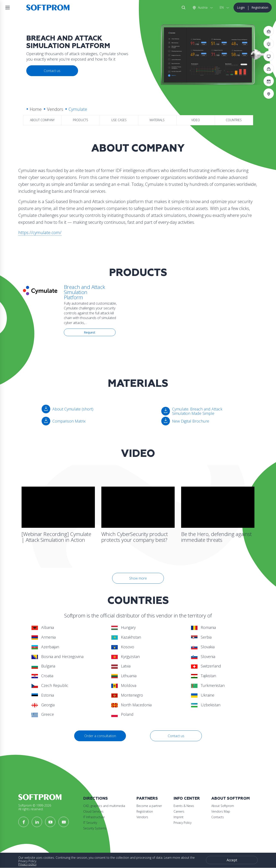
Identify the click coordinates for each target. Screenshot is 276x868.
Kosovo (123, 647)
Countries (234, 120)
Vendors (55, 109)
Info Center (187, 798)
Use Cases (119, 120)
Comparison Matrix (69, 421)
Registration (260, 7)
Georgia (43, 705)
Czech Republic (50, 685)
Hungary (123, 627)
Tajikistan (204, 676)
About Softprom (231, 798)
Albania (43, 627)
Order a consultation (100, 736)
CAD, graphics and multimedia (104, 806)
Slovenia (203, 656)
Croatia (42, 676)
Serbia (201, 637)
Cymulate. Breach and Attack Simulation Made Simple (197, 411)
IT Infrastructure (94, 817)
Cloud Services (93, 811)
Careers (179, 811)
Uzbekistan (206, 705)
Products (81, 120)
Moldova (124, 685)
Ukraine (203, 695)
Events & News (184, 806)
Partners (147, 798)
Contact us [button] (52, 71)
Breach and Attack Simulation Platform (84, 292)
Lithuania (124, 676)
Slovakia (203, 647)
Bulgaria (43, 666)
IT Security (90, 823)
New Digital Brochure (191, 421)
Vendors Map (221, 811)
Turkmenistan (208, 685)
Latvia (121, 666)
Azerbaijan (45, 647)
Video (196, 120)
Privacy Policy (183, 823)
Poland (122, 714)
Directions (96, 798)
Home (36, 109)
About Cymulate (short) (73, 409)
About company (42, 120)
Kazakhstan (126, 637)
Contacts (218, 817)
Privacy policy (27, 864)
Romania (203, 627)
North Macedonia (131, 705)
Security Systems (95, 828)
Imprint (179, 817)
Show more (138, 578)
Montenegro (127, 695)
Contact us (176, 736)
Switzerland (206, 666)
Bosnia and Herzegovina (57, 656)
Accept (232, 860)
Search (183, 8)
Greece (43, 714)
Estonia (43, 695)
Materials (157, 120)
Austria (202, 7)
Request (90, 332)
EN (222, 7)
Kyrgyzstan (125, 656)
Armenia (44, 637)
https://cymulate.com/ (40, 233)
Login (241, 7)
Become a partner (149, 806)
